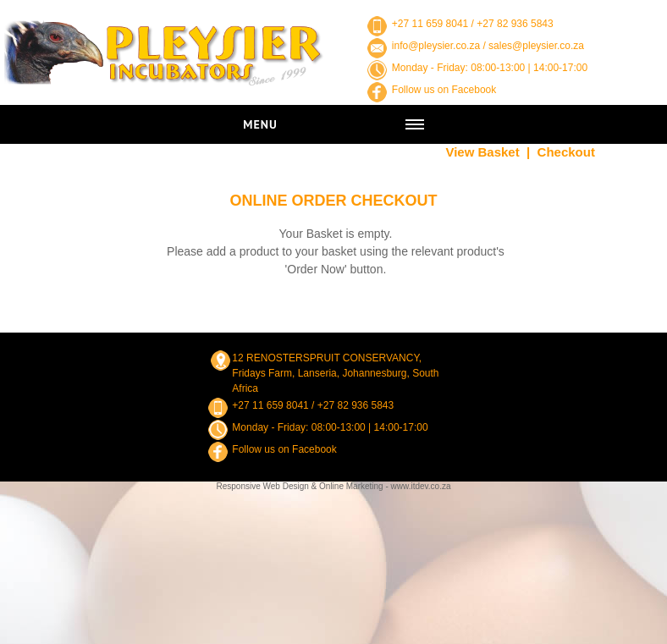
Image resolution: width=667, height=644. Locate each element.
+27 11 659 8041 (430, 24)
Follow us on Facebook (444, 90)
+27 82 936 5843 (515, 24)
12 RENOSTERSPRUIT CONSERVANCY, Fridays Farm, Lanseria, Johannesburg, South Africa (335, 373)
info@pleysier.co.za (436, 46)
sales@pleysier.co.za (536, 46)
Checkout (566, 152)
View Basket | (488, 152)
